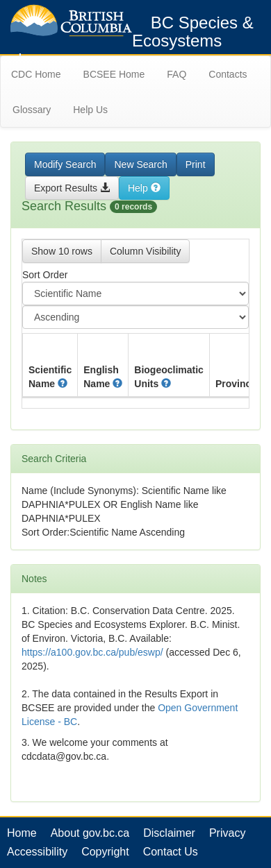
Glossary (32, 110)
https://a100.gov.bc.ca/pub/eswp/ (92, 652)
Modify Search (65, 164)
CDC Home (36, 74)
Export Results (72, 188)
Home (22, 833)
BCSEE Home (114, 74)
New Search (140, 164)
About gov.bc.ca (90, 833)
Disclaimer (169, 833)
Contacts (228, 74)
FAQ (176, 74)
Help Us (90, 110)
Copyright (105, 852)
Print (196, 164)
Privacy (227, 833)
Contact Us (171, 852)
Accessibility (37, 852)
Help (144, 188)
